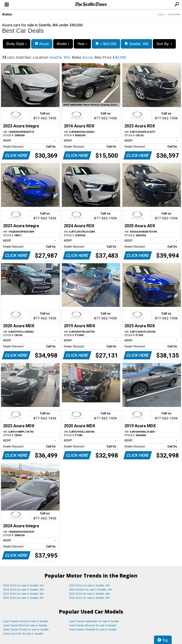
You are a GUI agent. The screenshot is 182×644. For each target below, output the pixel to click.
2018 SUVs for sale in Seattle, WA (89, 598)
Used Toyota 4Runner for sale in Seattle (93, 625)
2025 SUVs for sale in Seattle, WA (23, 585)
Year (82, 44)
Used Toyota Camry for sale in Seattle (26, 621)
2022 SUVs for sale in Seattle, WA (23, 594)
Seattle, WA (136, 44)
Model (63, 44)
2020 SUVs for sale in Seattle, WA (23, 598)
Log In (161, 14)
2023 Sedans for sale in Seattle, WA (90, 590)
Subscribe (174, 14)
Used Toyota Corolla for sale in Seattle (26, 629)
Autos (7, 14)
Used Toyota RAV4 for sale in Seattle (25, 625)
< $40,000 (106, 44)
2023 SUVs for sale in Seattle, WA (23, 590)
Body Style (17, 44)
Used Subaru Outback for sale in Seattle (93, 629)
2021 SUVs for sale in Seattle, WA (89, 594)
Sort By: (164, 44)
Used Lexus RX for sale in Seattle (23, 634)
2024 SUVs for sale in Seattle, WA (89, 585)
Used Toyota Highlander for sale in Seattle (94, 621)
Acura (42, 44)
